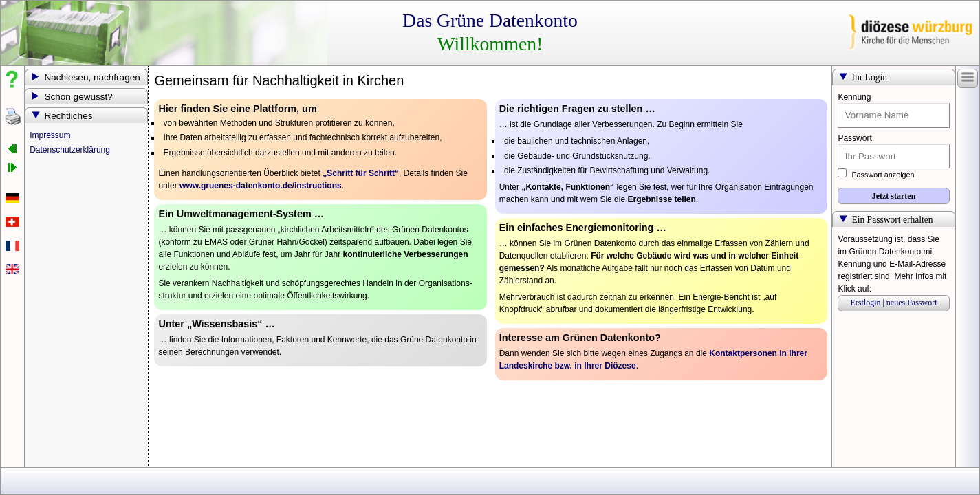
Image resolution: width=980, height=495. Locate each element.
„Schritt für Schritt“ (361, 173)
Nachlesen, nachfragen (92, 77)
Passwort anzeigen (876, 175)
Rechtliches (68, 116)
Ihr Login (869, 77)
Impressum (50, 135)
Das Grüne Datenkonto (490, 20)
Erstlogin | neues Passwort (893, 302)
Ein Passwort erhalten (892, 220)
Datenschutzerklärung (70, 150)
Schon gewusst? (78, 97)
